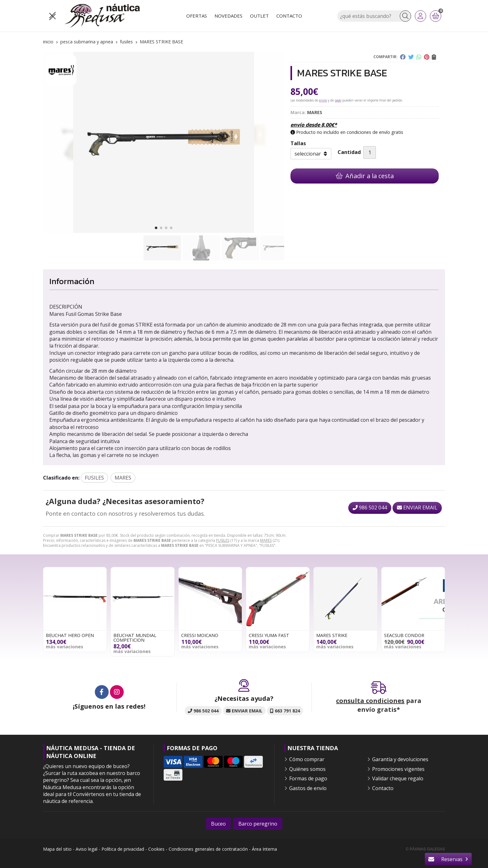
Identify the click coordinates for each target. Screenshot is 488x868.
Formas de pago (308, 778)
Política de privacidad (123, 849)
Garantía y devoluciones (400, 759)
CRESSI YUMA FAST (269, 635)
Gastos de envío (308, 788)
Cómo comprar (307, 759)
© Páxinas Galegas (425, 849)
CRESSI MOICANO (200, 635)
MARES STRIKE (332, 635)
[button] (156, 228)
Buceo (218, 824)
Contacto (383, 788)
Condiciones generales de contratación (208, 849)
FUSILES (223, 540)
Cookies (156, 849)
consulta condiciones (370, 701)
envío (323, 100)
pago (338, 100)
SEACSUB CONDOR (404, 635)
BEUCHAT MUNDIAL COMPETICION (135, 637)
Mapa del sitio (57, 849)
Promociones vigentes (398, 769)
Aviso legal (87, 849)
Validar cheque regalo (398, 778)
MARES (266, 540)
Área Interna (264, 849)
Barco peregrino (258, 824)
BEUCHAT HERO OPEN (70, 635)
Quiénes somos (307, 769)
